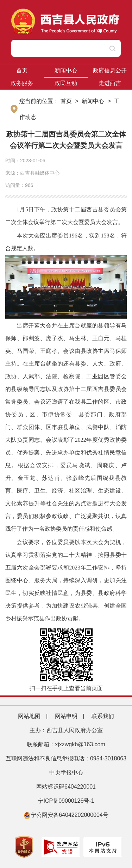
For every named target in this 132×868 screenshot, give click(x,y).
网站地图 (29, 716)
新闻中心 (66, 70)
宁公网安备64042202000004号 (66, 815)
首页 (22, 70)
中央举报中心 (66, 773)
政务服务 (22, 83)
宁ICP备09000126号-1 (67, 801)
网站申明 (66, 716)
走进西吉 (110, 83)
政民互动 (66, 83)
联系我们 (103, 716)
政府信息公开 (110, 70)
